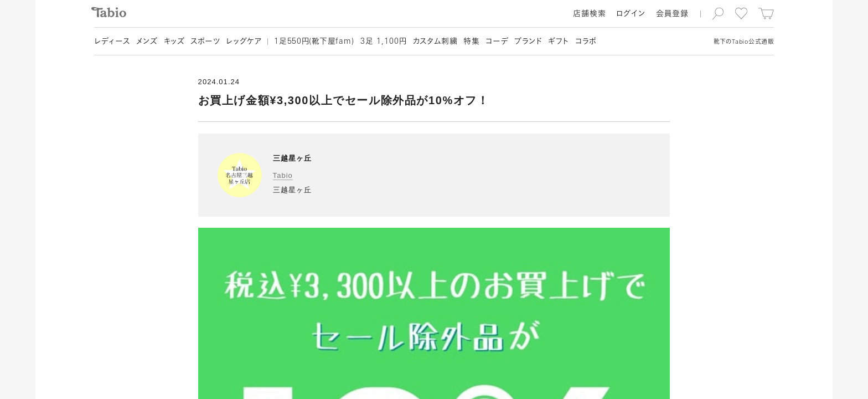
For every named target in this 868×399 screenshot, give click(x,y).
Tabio (283, 175)
